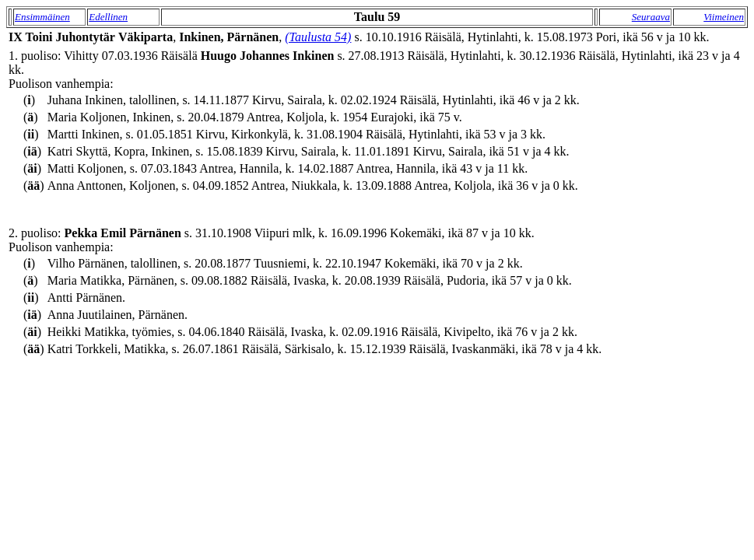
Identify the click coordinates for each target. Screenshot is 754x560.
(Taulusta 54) (318, 37)
